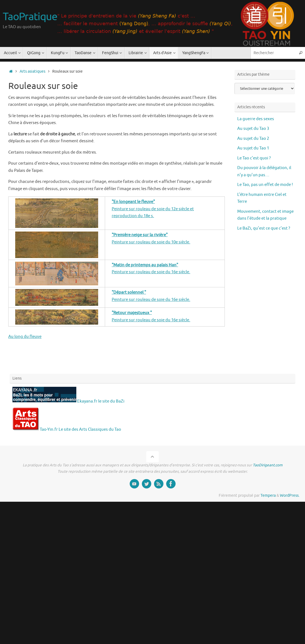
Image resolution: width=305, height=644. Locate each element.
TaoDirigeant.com (268, 465)
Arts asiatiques (32, 71)
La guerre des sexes (256, 119)
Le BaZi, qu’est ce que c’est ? (264, 228)
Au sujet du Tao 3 (253, 129)
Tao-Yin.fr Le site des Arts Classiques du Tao (67, 429)
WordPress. (290, 496)
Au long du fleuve (25, 337)
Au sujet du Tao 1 (253, 148)
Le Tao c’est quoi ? (254, 158)
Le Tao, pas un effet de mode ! (265, 185)
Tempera (268, 496)
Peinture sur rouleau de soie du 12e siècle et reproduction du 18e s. (153, 209)
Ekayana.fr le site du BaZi (68, 401)
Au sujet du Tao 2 (253, 139)
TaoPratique (30, 17)
